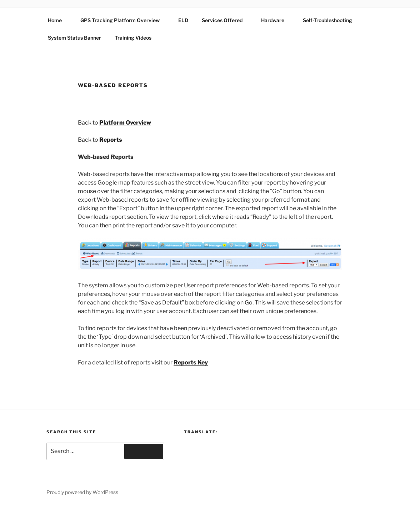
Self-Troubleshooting (327, 20)
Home (58, 20)
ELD (183, 20)
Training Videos (133, 38)
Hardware (276, 20)
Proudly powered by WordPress (82, 492)
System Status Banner (74, 38)
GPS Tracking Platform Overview (123, 20)
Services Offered (226, 20)
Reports (111, 140)
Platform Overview (125, 123)
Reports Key (191, 362)
